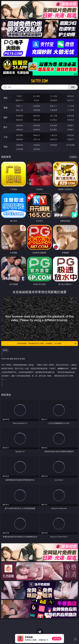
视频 (6, 108)
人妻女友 (54, 135)
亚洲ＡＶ (20, 106)
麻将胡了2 (20, 100)
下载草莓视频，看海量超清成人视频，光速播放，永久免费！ (46, 343)
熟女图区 (54, 130)
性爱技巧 (71, 139)
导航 (6, 147)
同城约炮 (20, 145)
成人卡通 (54, 116)
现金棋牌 (54, 100)
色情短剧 (37, 149)
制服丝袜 (20, 120)
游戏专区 (71, 96)
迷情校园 (20, 139)
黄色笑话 (54, 139)
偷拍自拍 (37, 116)
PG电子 (20, 96)
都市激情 (20, 135)
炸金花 (37, 100)
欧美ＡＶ (54, 106)
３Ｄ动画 (71, 106)
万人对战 (54, 96)
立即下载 (57, 639)
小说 (6, 137)
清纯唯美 (37, 130)
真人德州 (37, 96)
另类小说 (37, 139)
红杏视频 (20, 149)
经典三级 (37, 120)
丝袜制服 (37, 110)
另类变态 (71, 120)
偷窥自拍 (20, 125)
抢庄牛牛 (71, 100)
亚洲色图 (37, 125)
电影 (6, 117)
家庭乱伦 (37, 135)
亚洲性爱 (20, 116)
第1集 (5, 350)
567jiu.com (39, 81)
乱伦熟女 (54, 120)
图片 (6, 127)
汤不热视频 (71, 145)
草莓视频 (54, 145)
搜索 (73, 87)
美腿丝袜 (20, 130)
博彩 (6, 98)
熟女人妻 (20, 110)
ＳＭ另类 (71, 110)
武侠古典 (71, 135)
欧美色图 (54, 125)
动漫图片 (71, 125)
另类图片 (71, 130)
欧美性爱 (71, 116)
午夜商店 (37, 145)
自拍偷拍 (37, 106)
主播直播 (54, 110)
